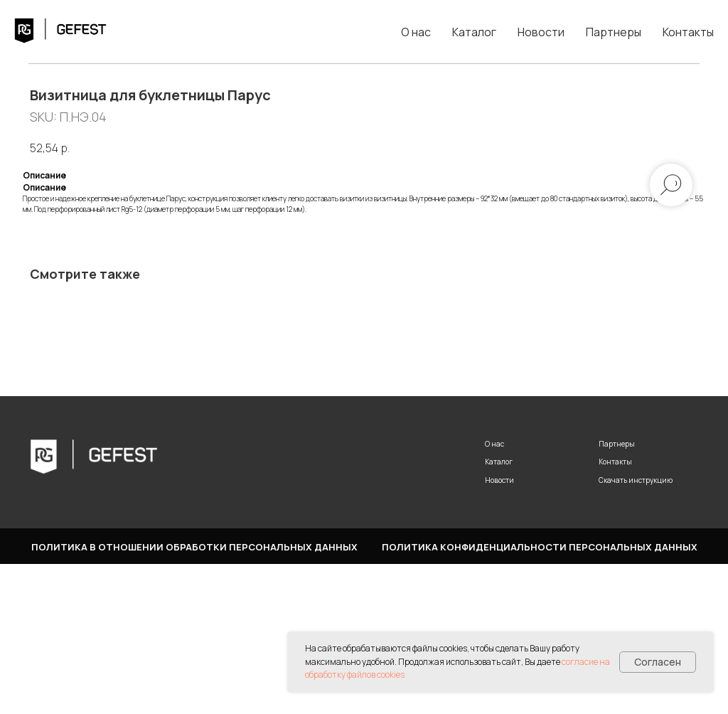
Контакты (688, 32)
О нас (416, 32)
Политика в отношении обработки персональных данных (194, 697)
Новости (541, 32)
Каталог (474, 32)
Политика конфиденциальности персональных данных (540, 697)
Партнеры (614, 32)
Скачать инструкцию (636, 629)
